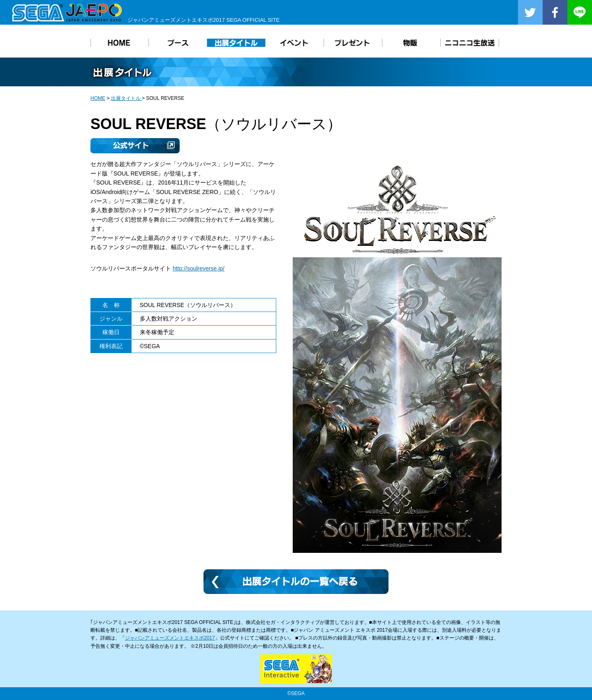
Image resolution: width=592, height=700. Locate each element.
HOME (98, 98)
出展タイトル (126, 98)
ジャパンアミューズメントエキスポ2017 (170, 638)
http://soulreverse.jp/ (199, 268)
